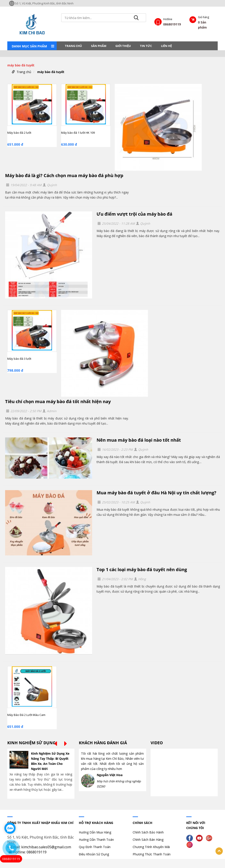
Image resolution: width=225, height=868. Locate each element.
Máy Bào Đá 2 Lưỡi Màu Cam (26, 715)
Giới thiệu (123, 46)
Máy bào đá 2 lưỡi (19, 133)
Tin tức (146, 46)
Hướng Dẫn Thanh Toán (96, 840)
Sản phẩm (99, 46)
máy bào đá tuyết (51, 72)
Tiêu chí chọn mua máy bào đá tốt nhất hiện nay (58, 401)
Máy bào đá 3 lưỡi (19, 359)
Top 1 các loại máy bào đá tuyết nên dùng (142, 569)
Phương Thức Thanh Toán (152, 854)
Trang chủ (73, 46)
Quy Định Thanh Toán (95, 847)
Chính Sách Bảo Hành (148, 832)
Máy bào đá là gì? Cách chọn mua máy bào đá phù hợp (64, 175)
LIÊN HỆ (166, 46)
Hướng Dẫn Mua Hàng (95, 832)
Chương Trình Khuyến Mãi (151, 847)
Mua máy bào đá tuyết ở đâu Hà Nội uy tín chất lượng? (156, 493)
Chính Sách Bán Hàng (148, 840)
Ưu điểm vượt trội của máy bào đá (134, 214)
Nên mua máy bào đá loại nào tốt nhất (139, 440)
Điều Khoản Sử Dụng (94, 854)
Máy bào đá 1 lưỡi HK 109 (78, 133)
